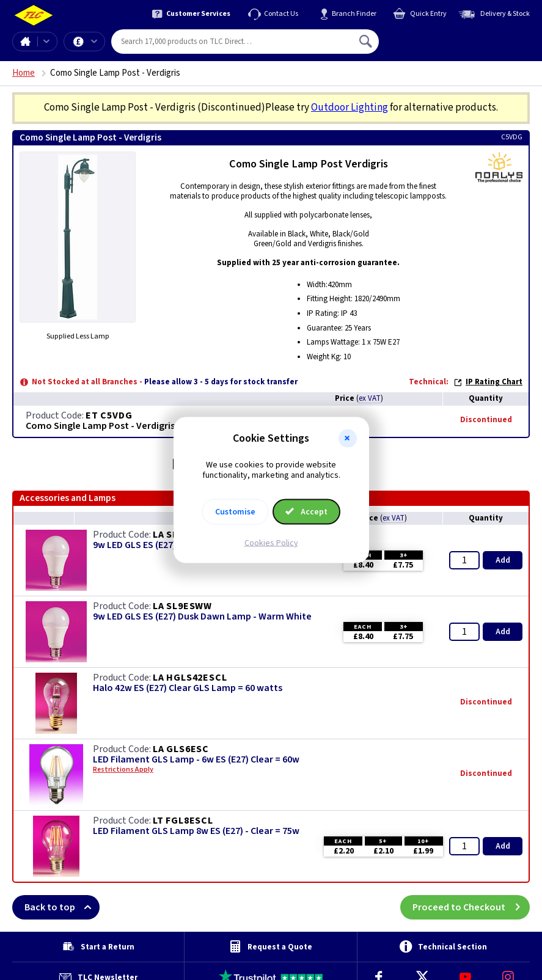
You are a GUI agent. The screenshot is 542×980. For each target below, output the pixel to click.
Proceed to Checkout (471, 907)
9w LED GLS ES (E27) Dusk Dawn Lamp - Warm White (202, 617)
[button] (348, 439)
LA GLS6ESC (181, 749)
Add (503, 560)
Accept (307, 511)
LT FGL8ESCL (183, 821)
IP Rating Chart (488, 382)
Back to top (62, 907)
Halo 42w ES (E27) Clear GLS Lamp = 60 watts (188, 688)
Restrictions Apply (123, 770)
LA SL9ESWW (182, 606)
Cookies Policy (271, 543)
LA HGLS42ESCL (190, 678)
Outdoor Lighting (350, 108)
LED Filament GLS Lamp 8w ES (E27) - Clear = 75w (196, 831)
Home (25, 42)
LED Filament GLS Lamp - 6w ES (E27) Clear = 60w (196, 760)
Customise (235, 511)
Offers (94, 42)
